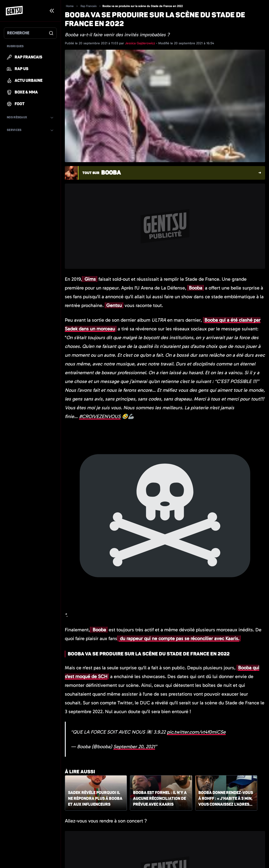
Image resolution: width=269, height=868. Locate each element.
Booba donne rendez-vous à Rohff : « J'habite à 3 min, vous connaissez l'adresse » (226, 799)
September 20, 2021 (134, 747)
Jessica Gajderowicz (140, 43)
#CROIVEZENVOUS (100, 416)
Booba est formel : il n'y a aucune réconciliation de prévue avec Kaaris (160, 799)
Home (70, 6)
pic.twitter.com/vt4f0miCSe (196, 732)
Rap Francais (88, 6)
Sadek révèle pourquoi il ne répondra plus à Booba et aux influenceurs (95, 799)
